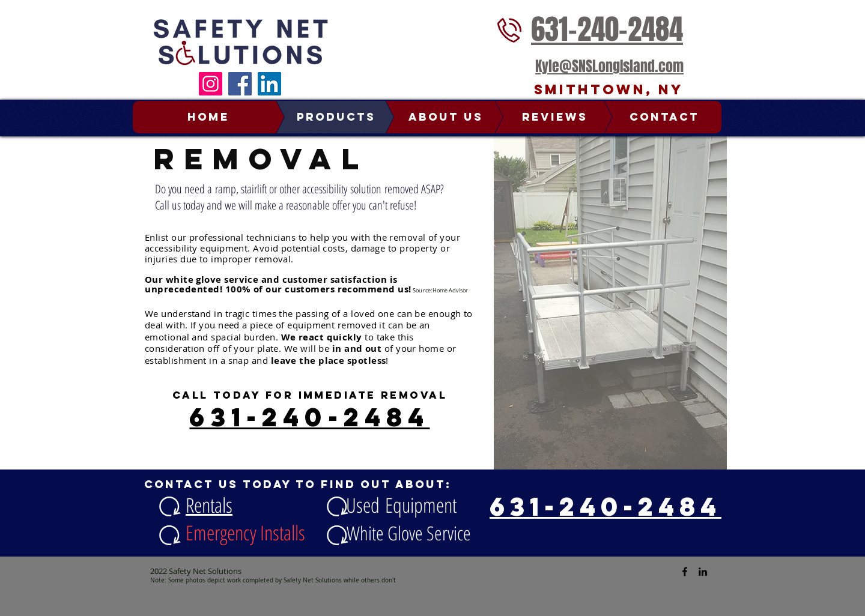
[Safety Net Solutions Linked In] (703, 572)
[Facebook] (240, 84)
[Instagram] (211, 84)
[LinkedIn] (269, 84)
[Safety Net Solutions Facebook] (685, 572)
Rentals (209, 505)
